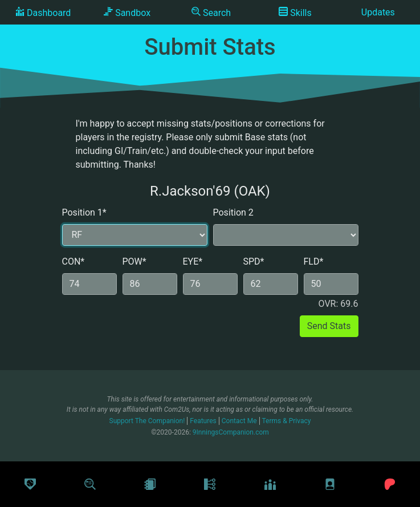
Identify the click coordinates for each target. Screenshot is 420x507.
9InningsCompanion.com (231, 432)
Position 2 (233, 212)
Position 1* (84, 212)
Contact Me (239, 421)
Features (203, 421)
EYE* (193, 261)
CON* (74, 261)
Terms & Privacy (287, 421)
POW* (134, 261)
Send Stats (329, 326)
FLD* (314, 261)
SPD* (254, 261)
